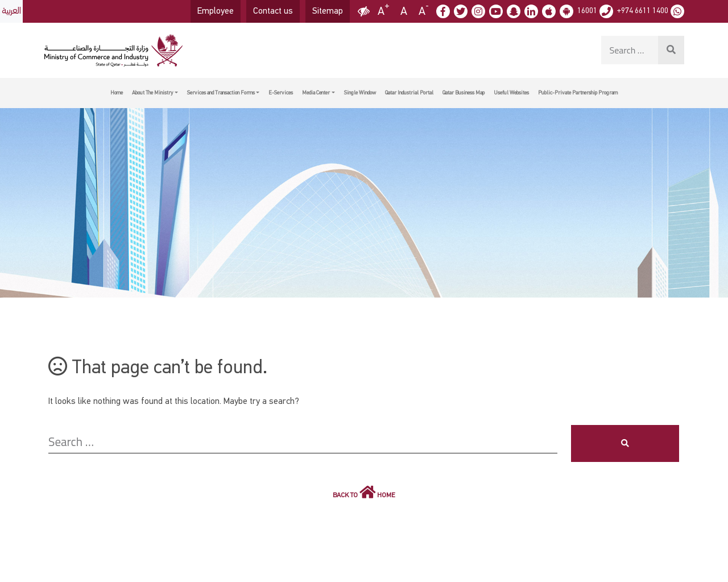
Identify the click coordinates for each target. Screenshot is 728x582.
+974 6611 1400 (643, 11)
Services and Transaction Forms (221, 93)
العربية (11, 11)
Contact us (273, 11)
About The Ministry (152, 93)
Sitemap (328, 11)
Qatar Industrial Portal (409, 93)
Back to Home (364, 492)
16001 (587, 11)
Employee (216, 11)
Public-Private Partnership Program (578, 93)
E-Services (281, 93)
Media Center (316, 93)
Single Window (360, 93)
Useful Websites (511, 93)
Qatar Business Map (464, 93)
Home (117, 93)
